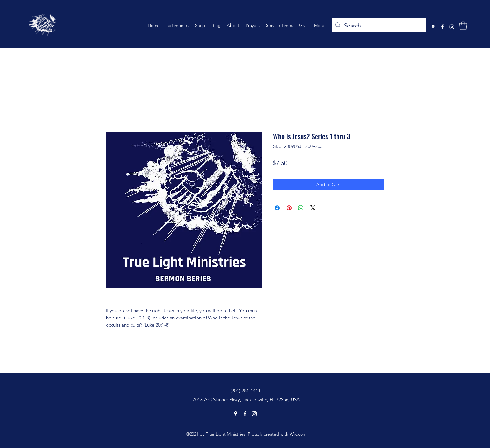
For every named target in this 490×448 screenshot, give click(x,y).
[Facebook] (442, 27)
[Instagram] (452, 27)
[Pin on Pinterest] (289, 208)
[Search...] (379, 26)
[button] (463, 25)
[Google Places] (433, 27)
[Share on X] (313, 208)
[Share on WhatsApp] (301, 208)
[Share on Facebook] (277, 208)
